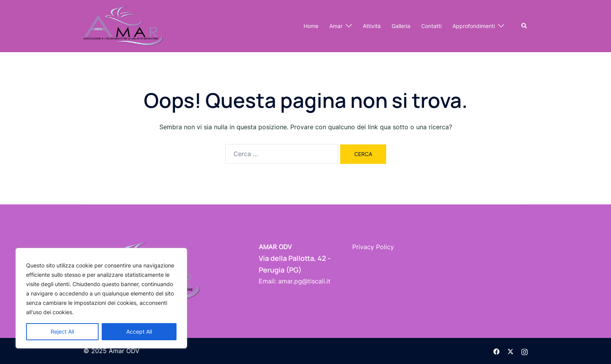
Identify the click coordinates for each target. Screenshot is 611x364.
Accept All (139, 331)
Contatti (431, 26)
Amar (336, 26)
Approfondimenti (474, 26)
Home (311, 26)
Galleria (401, 26)
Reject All (62, 331)
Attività (372, 26)
